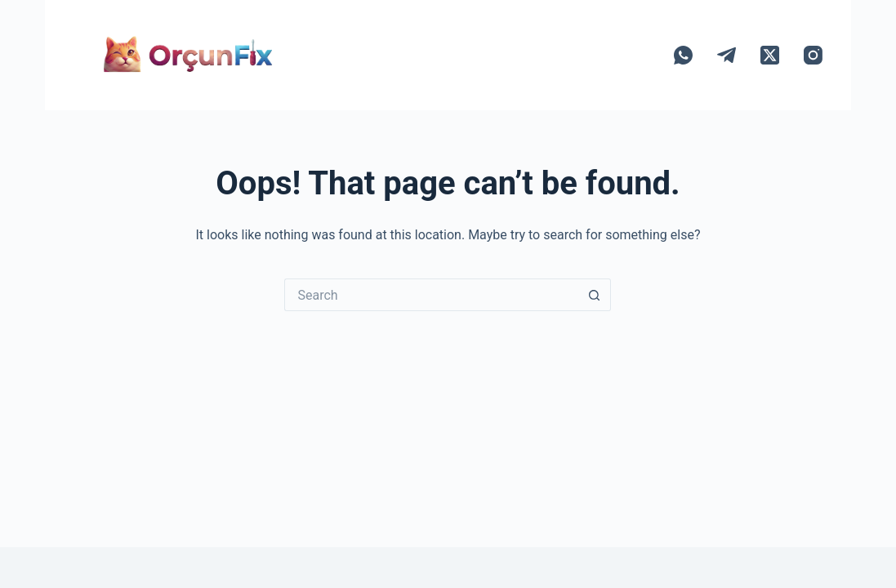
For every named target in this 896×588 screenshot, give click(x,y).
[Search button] (595, 295)
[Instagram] (813, 55)
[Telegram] (727, 55)
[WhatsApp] (683, 55)
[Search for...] (431, 295)
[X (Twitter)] (770, 55)
